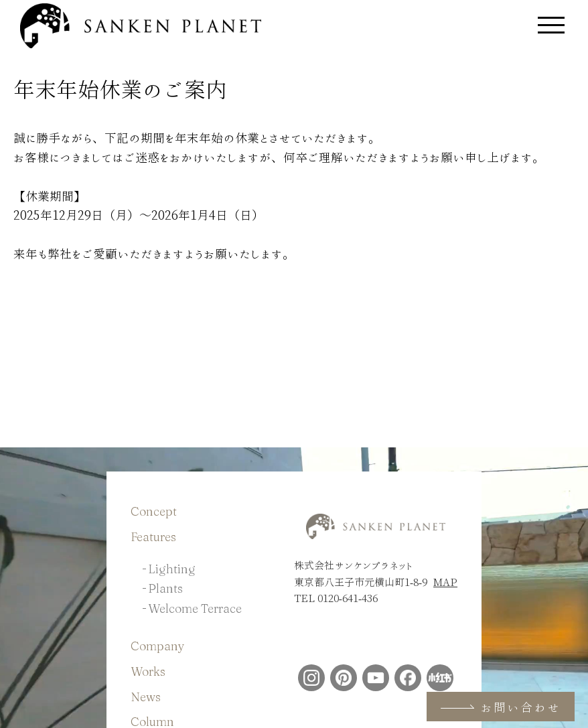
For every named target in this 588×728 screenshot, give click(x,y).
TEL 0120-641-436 (336, 598)
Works (148, 671)
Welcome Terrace (195, 608)
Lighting (172, 569)
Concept (154, 511)
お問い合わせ (501, 707)
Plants (165, 588)
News (146, 697)
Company (158, 646)
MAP (445, 582)
